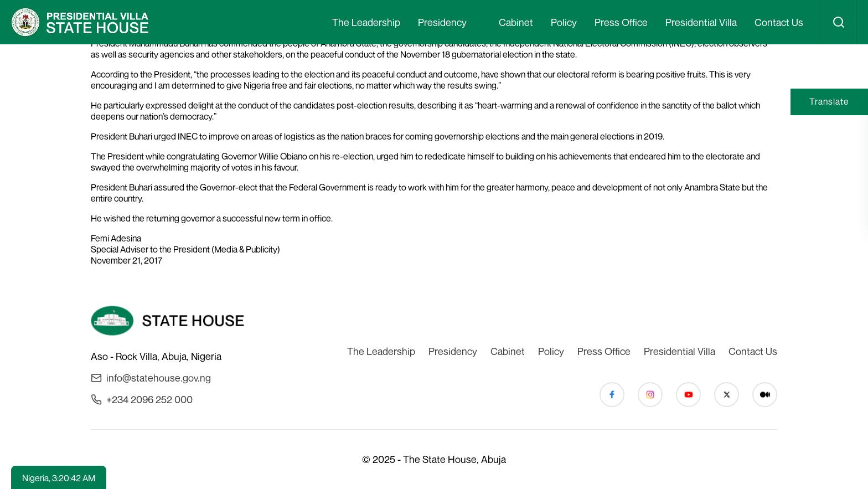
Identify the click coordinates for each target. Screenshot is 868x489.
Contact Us (779, 22)
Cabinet (516, 22)
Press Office (621, 22)
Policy (564, 22)
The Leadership (366, 22)
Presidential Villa (701, 22)
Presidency (442, 22)
